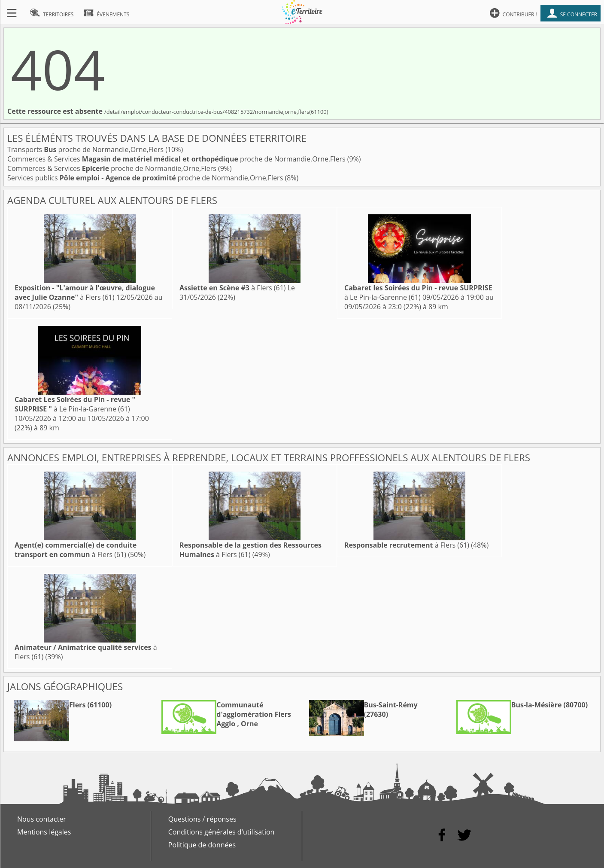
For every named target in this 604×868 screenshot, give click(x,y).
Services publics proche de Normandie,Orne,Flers (146, 178)
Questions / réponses (202, 819)
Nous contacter (42, 819)
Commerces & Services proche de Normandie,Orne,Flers (177, 159)
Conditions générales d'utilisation (222, 832)
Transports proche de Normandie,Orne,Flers (86, 149)
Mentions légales (44, 832)
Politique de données (202, 845)
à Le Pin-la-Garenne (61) (418, 292)
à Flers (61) (85, 292)
